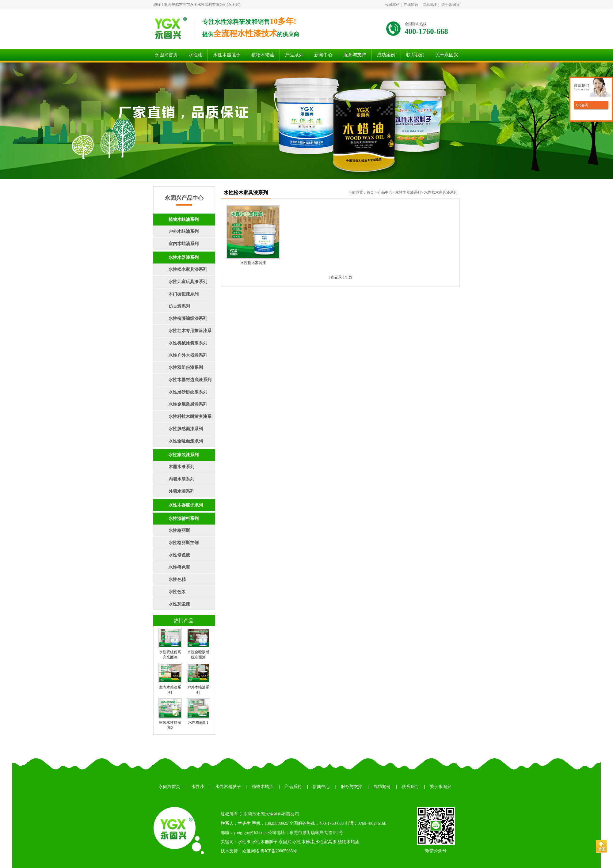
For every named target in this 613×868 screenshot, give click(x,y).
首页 (370, 192)
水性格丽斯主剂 (184, 543)
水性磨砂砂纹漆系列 (188, 392)
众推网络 (251, 851)
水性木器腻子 (227, 55)
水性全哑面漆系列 (186, 441)
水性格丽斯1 (198, 722)
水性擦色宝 (179, 567)
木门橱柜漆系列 (184, 294)
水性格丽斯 (179, 531)
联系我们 (415, 55)
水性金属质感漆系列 (188, 404)
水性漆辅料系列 (184, 519)
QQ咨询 (582, 105)
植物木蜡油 (263, 55)
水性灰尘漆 (179, 604)
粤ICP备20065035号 (279, 851)
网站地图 (430, 5)
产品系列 (294, 55)
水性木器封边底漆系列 (190, 380)
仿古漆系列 (179, 306)
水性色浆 (177, 592)
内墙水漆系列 (181, 479)
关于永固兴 (451, 5)
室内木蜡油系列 (184, 244)
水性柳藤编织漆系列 (188, 318)
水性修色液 (179, 555)
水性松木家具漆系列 (188, 269)
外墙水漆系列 (181, 491)
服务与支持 (355, 55)
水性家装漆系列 (184, 455)
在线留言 (411, 5)
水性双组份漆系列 (186, 368)
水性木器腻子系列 (186, 505)
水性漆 (195, 55)
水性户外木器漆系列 (188, 355)
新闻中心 (323, 55)
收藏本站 (392, 5)
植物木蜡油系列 (184, 220)
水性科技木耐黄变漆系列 (182, 419)
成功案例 (386, 55)
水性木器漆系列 (184, 258)
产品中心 (385, 192)
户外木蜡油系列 (184, 231)
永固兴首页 (166, 55)
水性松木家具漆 (253, 263)
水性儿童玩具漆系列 (188, 282)
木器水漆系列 (181, 467)
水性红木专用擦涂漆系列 (182, 333)
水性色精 (177, 580)
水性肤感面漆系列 (186, 429)
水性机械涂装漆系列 (188, 343)
